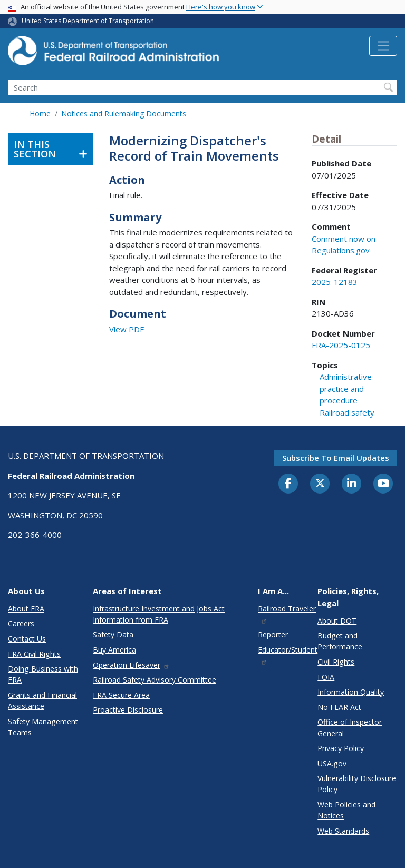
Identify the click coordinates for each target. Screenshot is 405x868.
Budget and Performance (340, 641)
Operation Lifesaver (131, 665)
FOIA (326, 677)
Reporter (273, 634)
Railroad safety (347, 412)
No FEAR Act (339, 707)
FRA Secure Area (121, 695)
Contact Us (27, 639)
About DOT (337, 621)
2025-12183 (335, 282)
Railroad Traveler (287, 614)
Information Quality (351, 692)
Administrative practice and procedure (346, 388)
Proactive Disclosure (128, 710)
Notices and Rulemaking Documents (124, 114)
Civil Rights (336, 662)
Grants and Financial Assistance (42, 701)
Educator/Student (288, 655)
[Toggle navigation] (383, 46)
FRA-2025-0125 (341, 345)
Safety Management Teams (43, 727)
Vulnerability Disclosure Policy (357, 784)
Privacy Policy (341, 748)
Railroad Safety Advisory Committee (155, 680)
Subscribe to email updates (336, 458)
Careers (21, 623)
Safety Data (113, 634)
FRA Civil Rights (34, 654)
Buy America (114, 650)
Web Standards (343, 831)
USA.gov (332, 763)
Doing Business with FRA (43, 674)
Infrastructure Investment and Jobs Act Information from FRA (159, 614)
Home (40, 114)
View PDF (127, 329)
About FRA (26, 609)
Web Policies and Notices (346, 810)
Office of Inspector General (350, 727)
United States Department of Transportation (88, 21)
